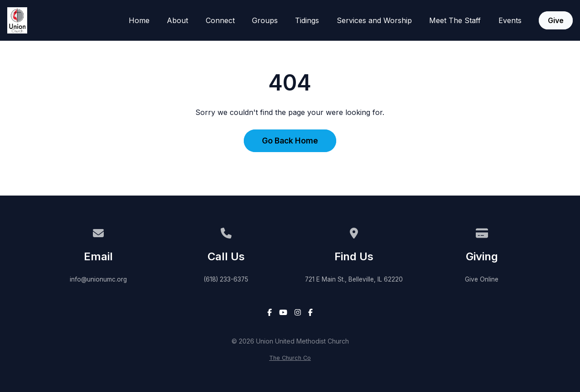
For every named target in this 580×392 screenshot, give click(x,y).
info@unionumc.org (98, 279)
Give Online (482, 279)
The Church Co (290, 358)
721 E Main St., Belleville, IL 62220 (354, 279)
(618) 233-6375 (226, 279)
